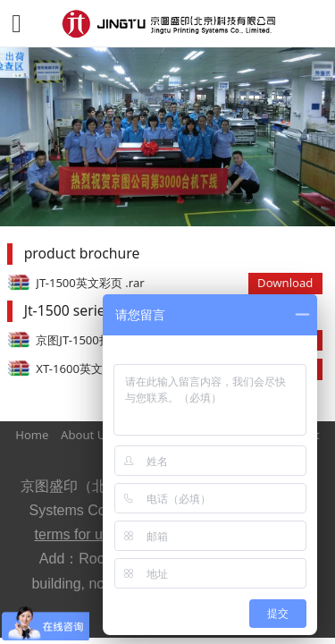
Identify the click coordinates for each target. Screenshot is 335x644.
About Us (86, 435)
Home (32, 435)
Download (285, 283)
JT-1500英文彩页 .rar (90, 283)
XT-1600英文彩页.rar (90, 369)
